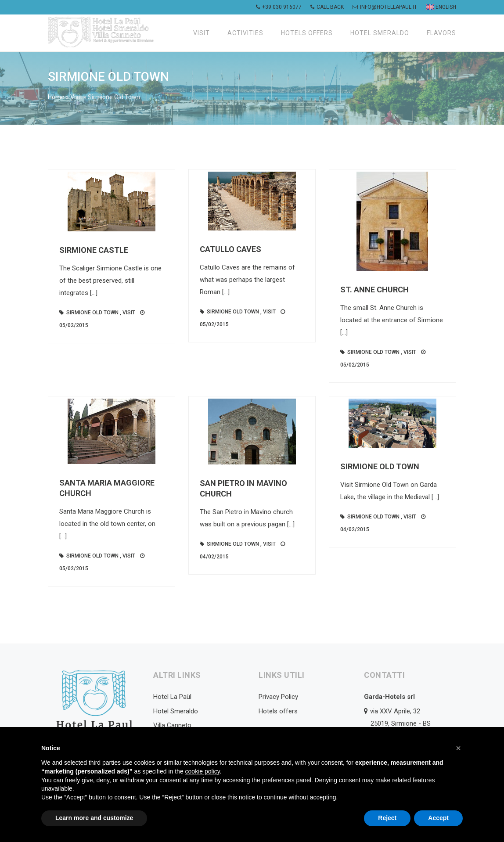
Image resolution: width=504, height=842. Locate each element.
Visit (202, 33)
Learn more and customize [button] (94, 818)
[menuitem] (440, 7)
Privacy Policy (278, 697)
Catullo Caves (230, 249)
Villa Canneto (172, 725)
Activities (245, 33)
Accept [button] (438, 818)
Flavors (441, 33)
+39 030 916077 (279, 7)
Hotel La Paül (172, 697)
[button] (458, 748)
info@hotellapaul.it (385, 7)
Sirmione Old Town (92, 313)
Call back (327, 7)
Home (56, 97)
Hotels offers (307, 33)
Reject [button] (387, 818)
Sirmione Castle (94, 250)
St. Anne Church (374, 290)
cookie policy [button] (203, 771)
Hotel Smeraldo (380, 33)
